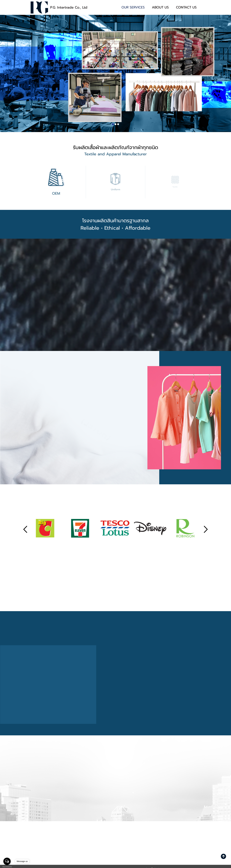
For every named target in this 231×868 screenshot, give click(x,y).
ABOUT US (160, 7)
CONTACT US (186, 7)
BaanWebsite (7, 867)
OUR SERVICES (133, 7)
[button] (113, 124)
